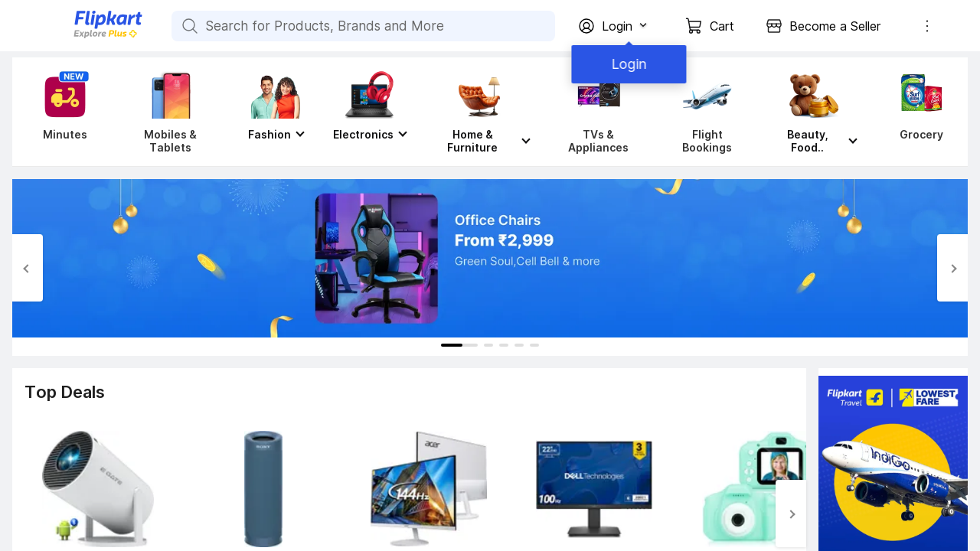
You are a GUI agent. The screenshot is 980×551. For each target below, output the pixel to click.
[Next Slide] (952, 268)
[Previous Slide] (28, 268)
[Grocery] (918, 112)
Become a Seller (835, 26)
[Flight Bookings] (707, 112)
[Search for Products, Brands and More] (188, 26)
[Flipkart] (83, 36)
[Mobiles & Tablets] (170, 112)
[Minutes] (62, 112)
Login (628, 64)
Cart (722, 26)
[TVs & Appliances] (598, 112)
